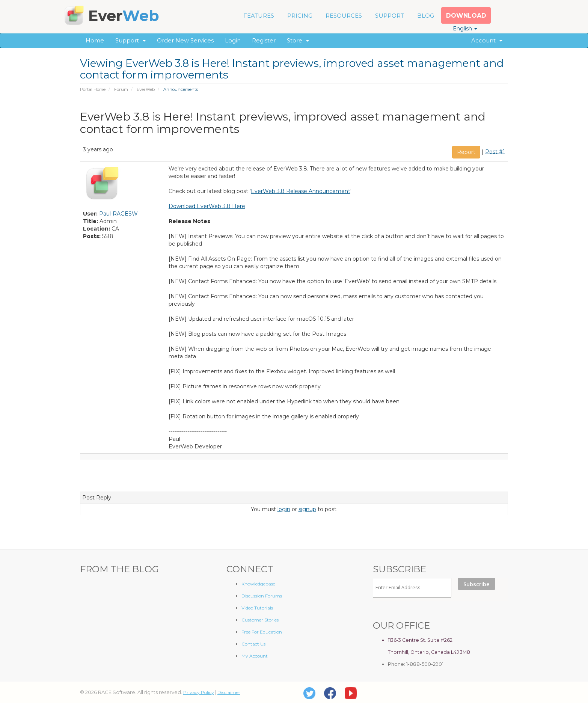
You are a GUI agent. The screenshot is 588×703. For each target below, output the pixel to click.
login (284, 509)
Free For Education (262, 632)
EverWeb (146, 89)
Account (487, 40)
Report (466, 152)
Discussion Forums (262, 596)
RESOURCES (344, 16)
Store (298, 40)
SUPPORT (390, 16)
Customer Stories (260, 620)
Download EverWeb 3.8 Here (207, 206)
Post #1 (495, 151)
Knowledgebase (258, 584)
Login (233, 40)
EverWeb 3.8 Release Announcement (301, 191)
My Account (255, 656)
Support (130, 40)
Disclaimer (229, 692)
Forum (121, 89)
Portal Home (93, 89)
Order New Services (185, 40)
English (465, 29)
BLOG (426, 16)
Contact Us (253, 644)
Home (95, 40)
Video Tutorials (257, 608)
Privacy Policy (199, 692)
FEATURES (259, 16)
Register (264, 40)
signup (307, 509)
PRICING (300, 16)
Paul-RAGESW (118, 214)
